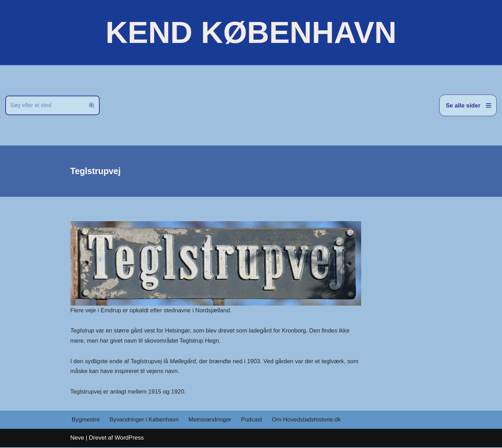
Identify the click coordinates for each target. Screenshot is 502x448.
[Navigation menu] (468, 105)
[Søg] (45, 105)
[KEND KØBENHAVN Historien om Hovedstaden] (251, 32)
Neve (77, 438)
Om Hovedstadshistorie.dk (308, 421)
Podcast (253, 421)
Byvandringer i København (145, 421)
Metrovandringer (211, 421)
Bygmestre (86, 421)
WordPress (129, 438)
